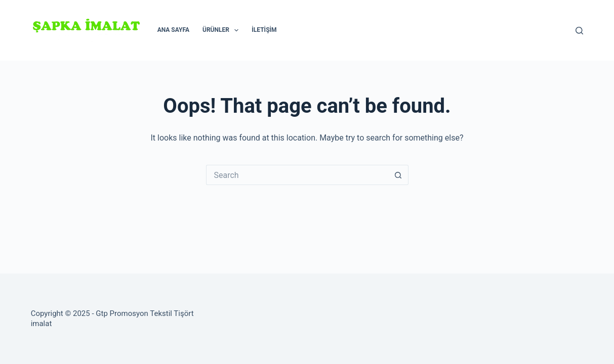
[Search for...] (297, 175)
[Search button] (398, 175)
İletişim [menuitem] (264, 30)
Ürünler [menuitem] (222, 30)
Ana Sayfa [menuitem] (173, 30)
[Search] (579, 31)
